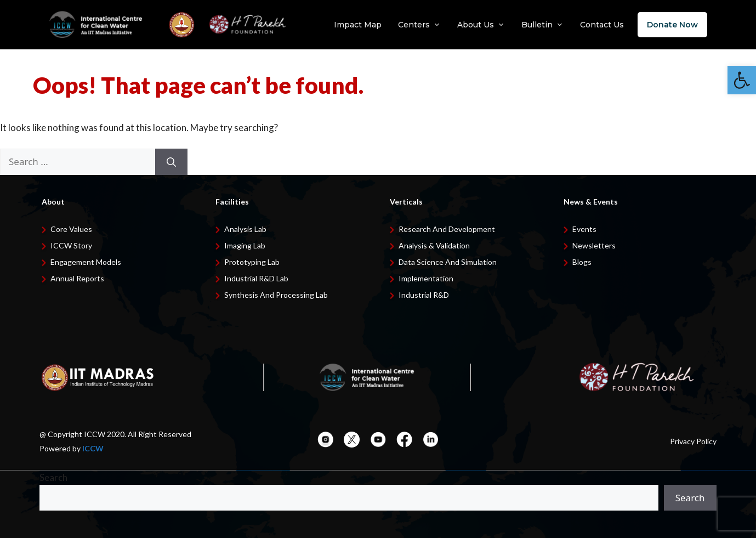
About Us (481, 25)
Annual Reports (77, 278)
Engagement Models (86, 262)
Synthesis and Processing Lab (276, 295)
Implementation (426, 278)
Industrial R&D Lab (256, 278)
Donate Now (672, 25)
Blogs (582, 262)
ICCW (93, 448)
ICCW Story (71, 245)
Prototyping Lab (252, 262)
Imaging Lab (245, 245)
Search (53, 477)
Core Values (71, 229)
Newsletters (594, 245)
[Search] (171, 162)
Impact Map (358, 25)
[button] (742, 80)
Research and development (447, 229)
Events (584, 229)
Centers (419, 25)
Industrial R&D (424, 295)
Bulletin (542, 25)
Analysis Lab (245, 229)
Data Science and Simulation (448, 262)
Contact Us (602, 25)
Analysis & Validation (434, 245)
